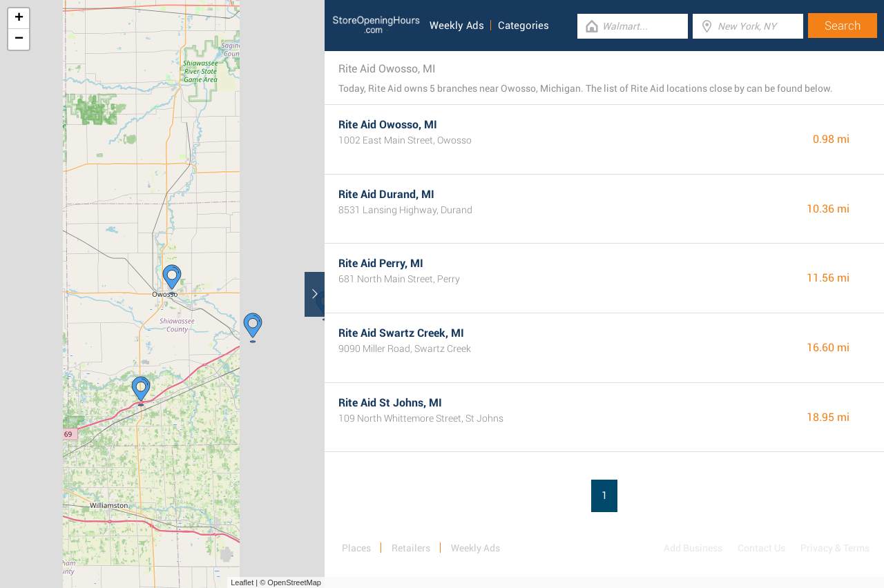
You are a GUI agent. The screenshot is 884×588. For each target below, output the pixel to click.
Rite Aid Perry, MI (381, 263)
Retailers (411, 548)
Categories (523, 26)
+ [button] (19, 19)
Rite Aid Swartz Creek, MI (401, 333)
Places (356, 548)
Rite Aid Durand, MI (386, 194)
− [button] (19, 39)
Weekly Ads (457, 26)
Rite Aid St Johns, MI (390, 403)
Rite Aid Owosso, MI (388, 125)
